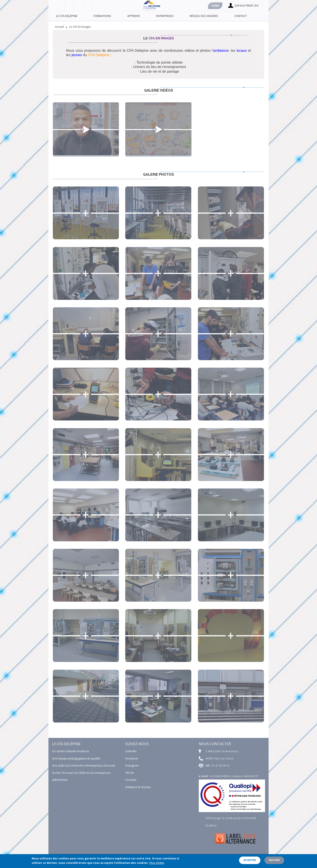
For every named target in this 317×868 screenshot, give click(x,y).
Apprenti (134, 16)
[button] (86, 213)
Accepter (250, 860)
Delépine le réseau (138, 787)
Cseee (215, 6)
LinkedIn (131, 751)
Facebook (60, 6)
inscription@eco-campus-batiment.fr (234, 776)
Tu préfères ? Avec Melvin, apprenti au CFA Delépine (86, 129)
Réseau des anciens (204, 16)
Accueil (59, 27)
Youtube (79, 6)
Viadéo (69, 6)
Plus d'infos (157, 863)
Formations (102, 16)
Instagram (132, 765)
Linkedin (88, 6)
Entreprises (165, 16)
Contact (241, 16)
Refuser (274, 860)
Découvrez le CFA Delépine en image (158, 129)
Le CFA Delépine (67, 16)
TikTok (130, 773)
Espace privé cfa (247, 6)
